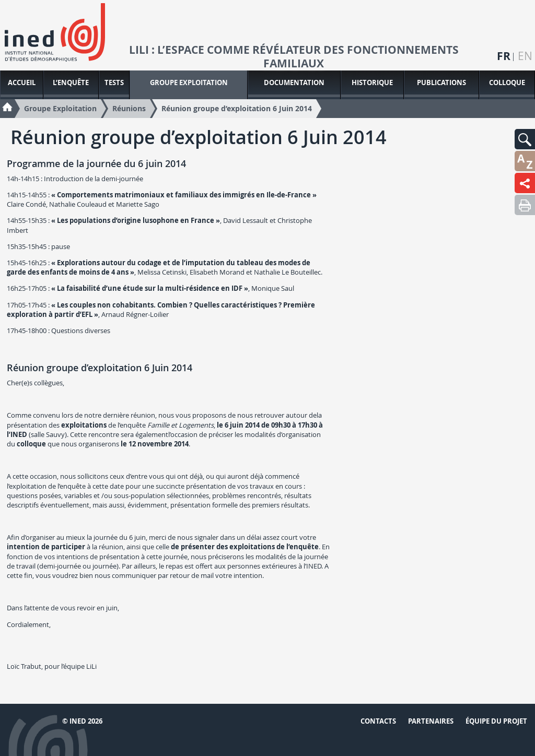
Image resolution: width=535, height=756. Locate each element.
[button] (525, 139)
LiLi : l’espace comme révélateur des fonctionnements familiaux (294, 57)
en (525, 56)
